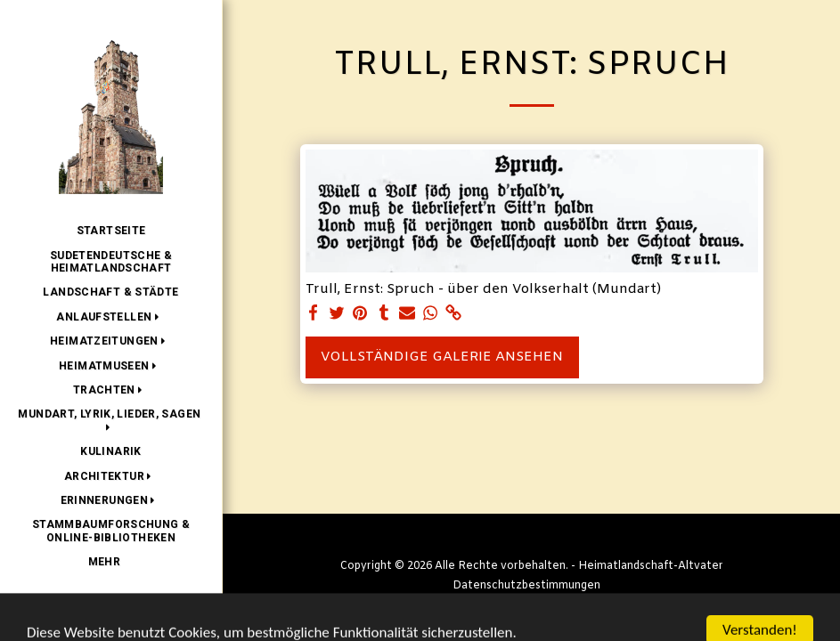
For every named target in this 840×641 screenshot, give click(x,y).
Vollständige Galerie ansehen (442, 357)
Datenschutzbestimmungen (526, 586)
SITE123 (474, 605)
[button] (110, 317)
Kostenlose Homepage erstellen (592, 605)
